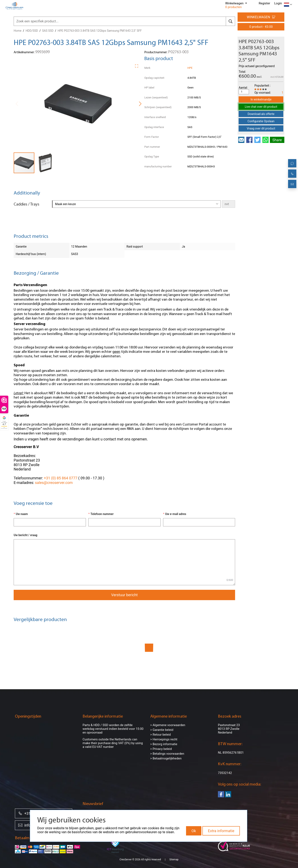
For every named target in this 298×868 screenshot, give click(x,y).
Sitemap (174, 860)
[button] (138, 65)
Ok (194, 831)
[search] (230, 21)
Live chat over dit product (261, 107)
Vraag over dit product (261, 128)
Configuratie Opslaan (261, 121)
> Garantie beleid (162, 730)
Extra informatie (221, 831)
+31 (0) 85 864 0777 (61, 478)
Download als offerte (261, 114)
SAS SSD (48, 31)
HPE (190, 68)
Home (18, 31)
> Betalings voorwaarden (167, 754)
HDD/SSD (32, 31)
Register (264, 3)
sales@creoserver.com (54, 483)
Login (278, 3)
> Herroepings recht (164, 739)
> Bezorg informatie (164, 744)
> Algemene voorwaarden (168, 725)
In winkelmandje (261, 99)
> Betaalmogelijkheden (166, 758)
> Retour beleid (160, 735)
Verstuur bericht (124, 595)
